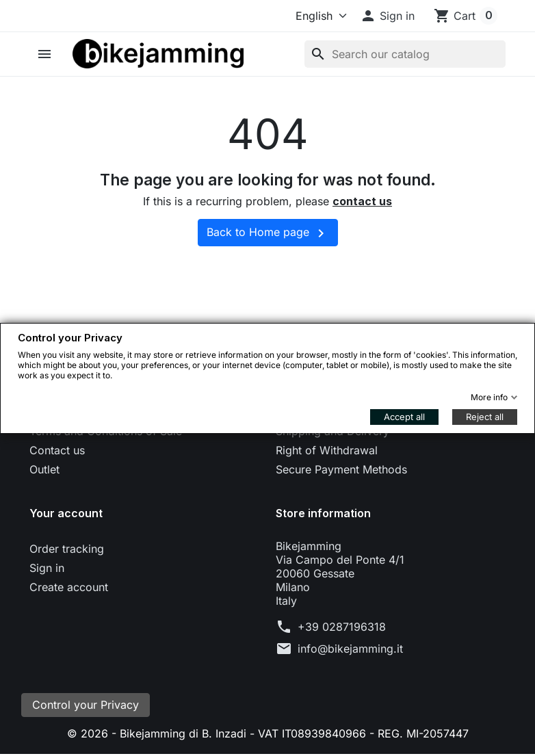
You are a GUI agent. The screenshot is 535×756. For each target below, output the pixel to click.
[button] (387, 16)
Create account (69, 587)
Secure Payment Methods (341, 469)
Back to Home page (268, 233)
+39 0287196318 (342, 627)
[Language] (318, 16)
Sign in (47, 568)
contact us (362, 201)
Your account (66, 513)
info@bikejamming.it (350, 649)
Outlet (44, 469)
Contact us (57, 450)
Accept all (404, 417)
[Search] (405, 54)
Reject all (485, 417)
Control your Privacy (86, 706)
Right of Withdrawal (327, 450)
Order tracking (67, 549)
